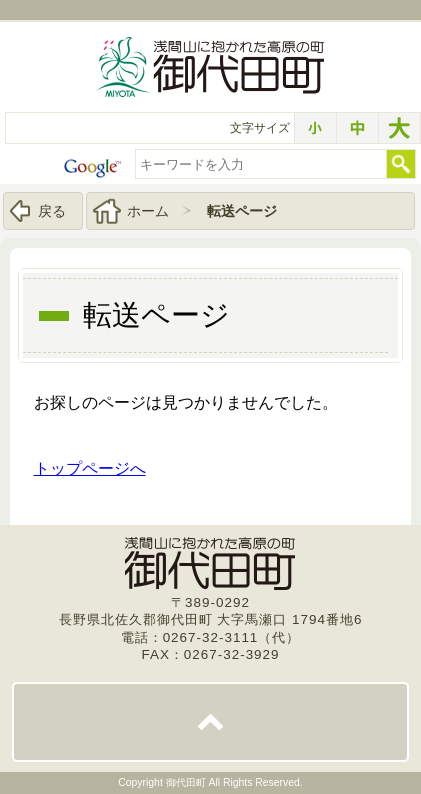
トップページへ (90, 468)
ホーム (148, 211)
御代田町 (187, 782)
